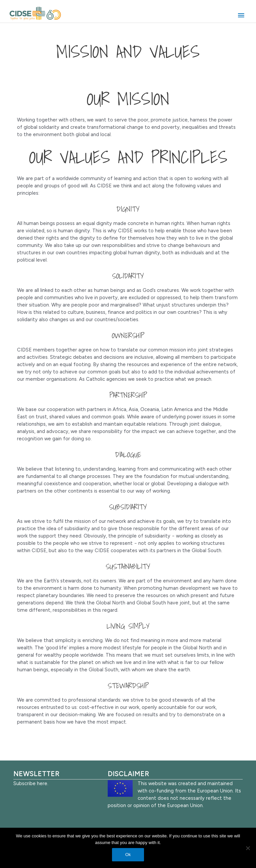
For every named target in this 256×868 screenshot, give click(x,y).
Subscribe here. (31, 783)
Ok (128, 855)
